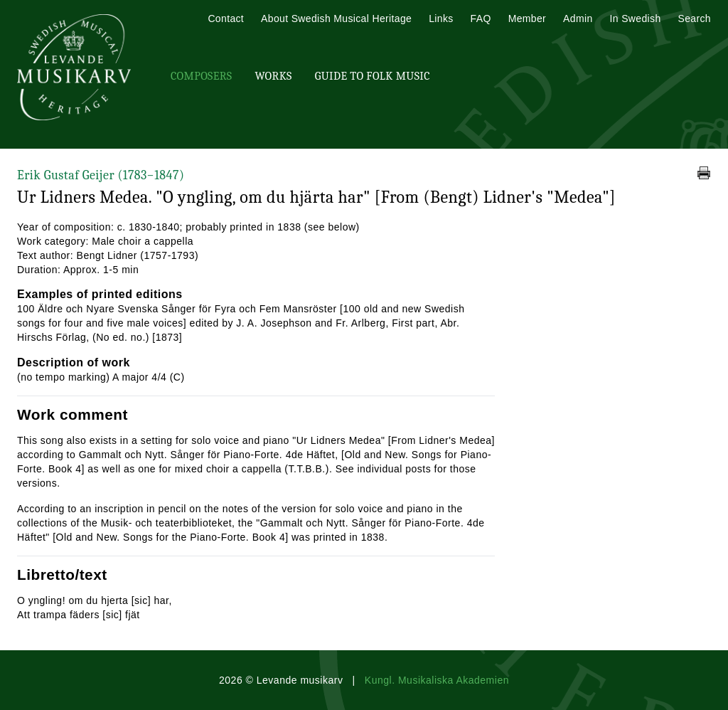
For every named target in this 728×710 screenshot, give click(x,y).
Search (695, 18)
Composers (201, 76)
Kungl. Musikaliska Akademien (437, 680)
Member (527, 18)
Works (273, 76)
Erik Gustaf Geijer (101, 175)
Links (441, 18)
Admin (578, 18)
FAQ (481, 18)
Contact (226, 18)
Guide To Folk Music (373, 76)
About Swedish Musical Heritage (336, 18)
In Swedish (636, 18)
